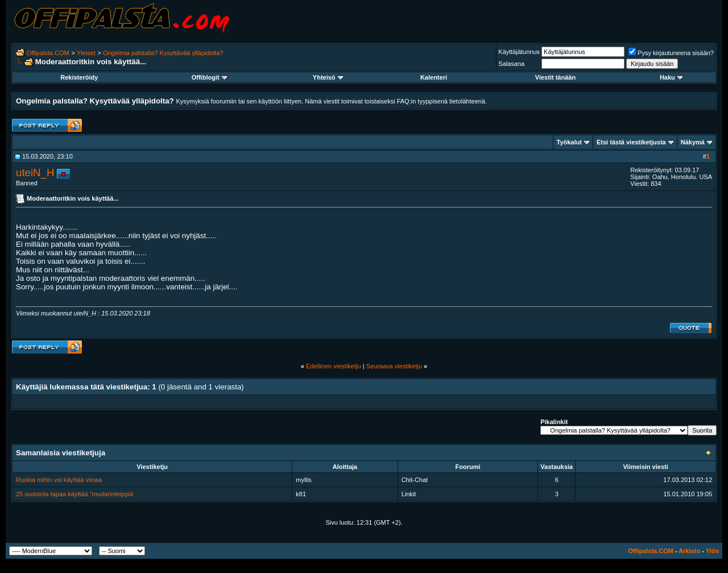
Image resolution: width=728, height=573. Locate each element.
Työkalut (569, 142)
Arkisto (689, 551)
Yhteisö (328, 77)
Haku (671, 77)
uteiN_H (35, 173)
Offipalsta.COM (48, 53)
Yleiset (86, 53)
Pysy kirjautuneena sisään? (671, 53)
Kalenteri (434, 77)
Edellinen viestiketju (334, 366)
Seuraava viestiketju (394, 366)
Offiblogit (209, 77)
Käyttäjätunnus (519, 52)
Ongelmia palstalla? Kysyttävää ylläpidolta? (163, 53)
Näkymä (693, 142)
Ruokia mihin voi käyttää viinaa (59, 480)
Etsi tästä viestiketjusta (631, 142)
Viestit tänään (555, 77)
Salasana (511, 64)
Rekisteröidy (79, 77)
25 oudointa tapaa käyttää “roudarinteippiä (75, 494)
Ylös (712, 551)
